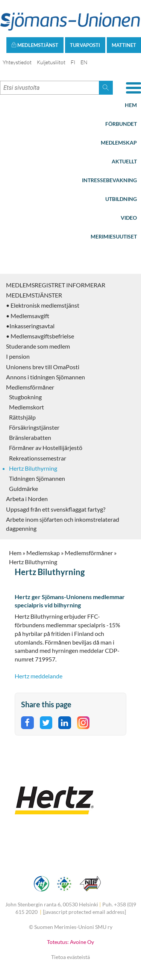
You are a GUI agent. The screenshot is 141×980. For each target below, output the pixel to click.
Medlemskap (119, 143)
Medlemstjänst (35, 45)
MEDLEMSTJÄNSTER (34, 295)
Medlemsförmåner (30, 387)
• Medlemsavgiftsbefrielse (40, 336)
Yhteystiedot (17, 62)
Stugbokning (25, 397)
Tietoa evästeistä (70, 957)
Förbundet (121, 124)
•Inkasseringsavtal (30, 326)
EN (84, 62)
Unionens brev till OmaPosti (43, 367)
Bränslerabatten (30, 437)
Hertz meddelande (39, 676)
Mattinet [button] (124, 45)
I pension (18, 356)
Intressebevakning (109, 180)
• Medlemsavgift (28, 316)
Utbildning (121, 199)
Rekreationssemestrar (38, 458)
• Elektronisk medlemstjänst (43, 305)
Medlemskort (27, 407)
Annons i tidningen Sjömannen (45, 377)
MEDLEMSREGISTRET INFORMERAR (56, 285)
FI (73, 62)
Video (129, 218)
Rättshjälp (22, 417)
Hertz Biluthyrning (33, 468)
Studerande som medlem (38, 346)
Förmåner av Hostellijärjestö (46, 448)
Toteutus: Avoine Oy (70, 942)
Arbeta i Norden (27, 499)
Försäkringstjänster (34, 427)
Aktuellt (124, 161)
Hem (131, 105)
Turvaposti (85, 45)
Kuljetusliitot (51, 62)
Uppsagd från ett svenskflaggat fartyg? (56, 509)
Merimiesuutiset (114, 236)
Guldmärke (23, 488)
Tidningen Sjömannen (37, 478)
